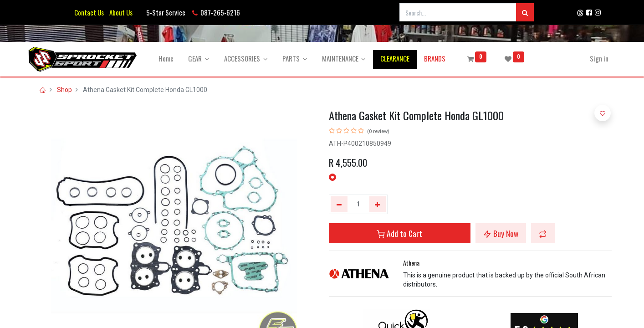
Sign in (595, 58)
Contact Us (89, 12)
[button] (543, 233)
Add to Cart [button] (399, 233)
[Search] (525, 12)
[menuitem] (170, 59)
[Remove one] (339, 205)
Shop (64, 90)
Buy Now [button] (501, 233)
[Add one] (378, 205)
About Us (120, 12)
